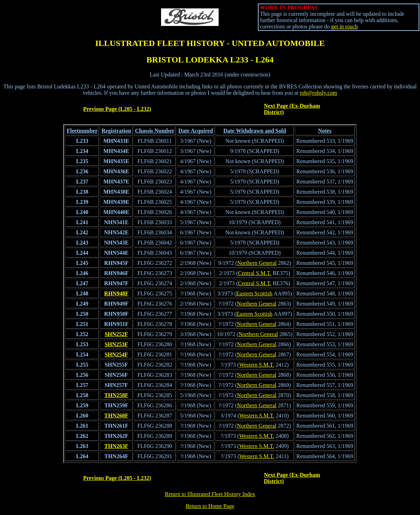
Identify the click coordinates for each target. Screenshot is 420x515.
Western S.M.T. (257, 365)
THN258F (116, 395)
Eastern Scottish (254, 293)
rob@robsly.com (318, 93)
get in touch (345, 26)
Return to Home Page (210, 506)
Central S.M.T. (255, 273)
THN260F (116, 416)
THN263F (116, 446)
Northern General (257, 263)
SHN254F (116, 355)
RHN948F (116, 293)
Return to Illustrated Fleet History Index (210, 494)
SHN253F (116, 344)
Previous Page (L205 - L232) (117, 109)
